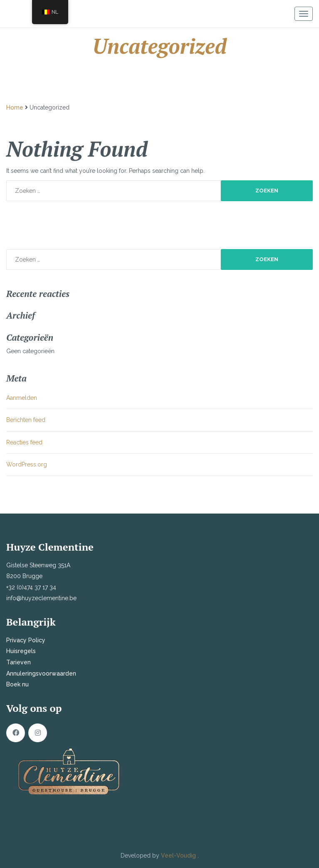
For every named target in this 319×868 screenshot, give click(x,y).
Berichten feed (26, 420)
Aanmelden (22, 398)
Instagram (38, 733)
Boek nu (17, 684)
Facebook (16, 733)
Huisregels (21, 651)
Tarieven (19, 662)
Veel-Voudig (179, 856)
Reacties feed (24, 442)
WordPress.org (27, 464)
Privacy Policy (26, 640)
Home (15, 107)
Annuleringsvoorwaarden (41, 673)
